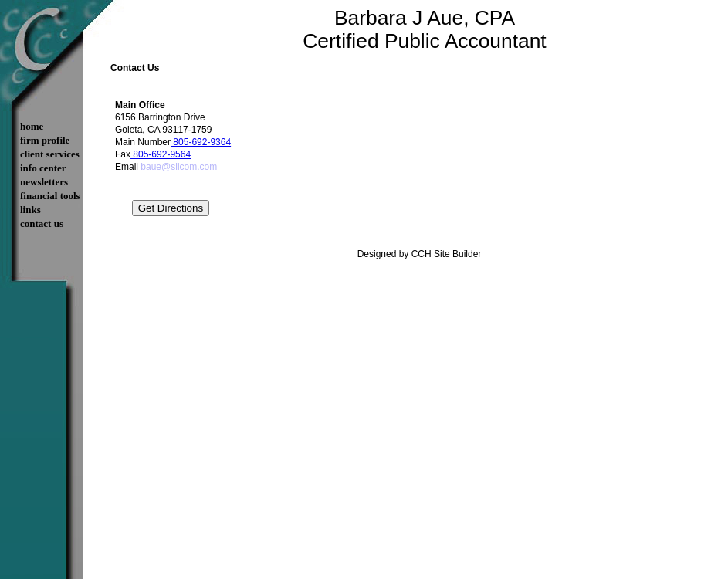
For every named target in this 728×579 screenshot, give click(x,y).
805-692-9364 (201, 142)
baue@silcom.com (179, 167)
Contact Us (42, 223)
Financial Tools (50, 196)
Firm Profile (45, 140)
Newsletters (44, 182)
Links (30, 210)
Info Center (43, 168)
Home (32, 126)
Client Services (50, 154)
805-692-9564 (161, 154)
